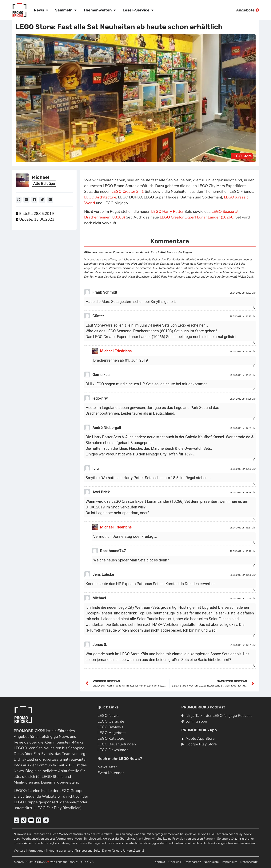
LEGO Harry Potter (167, 212)
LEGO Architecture (100, 197)
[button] (19, 200)
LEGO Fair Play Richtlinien (58, 808)
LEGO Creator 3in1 (128, 192)
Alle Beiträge (45, 184)
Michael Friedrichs (116, 351)
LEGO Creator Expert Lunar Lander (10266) (197, 217)
